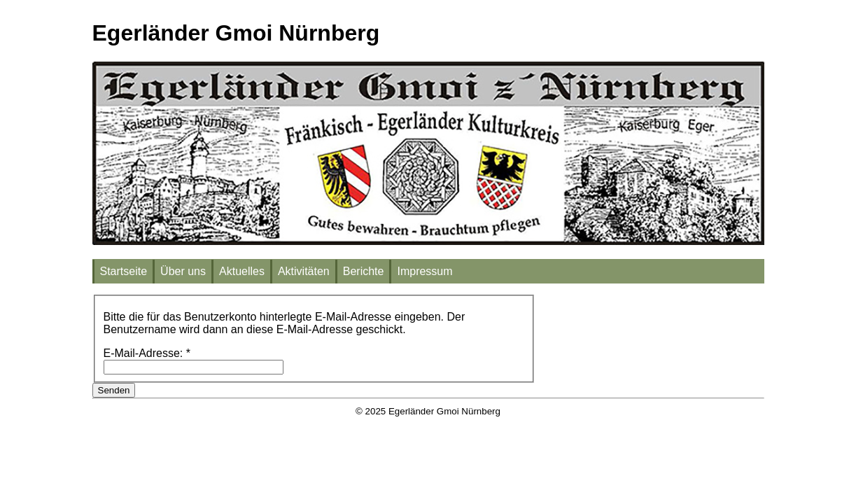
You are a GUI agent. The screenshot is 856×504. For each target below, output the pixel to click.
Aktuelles (242, 271)
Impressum (425, 271)
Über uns (183, 271)
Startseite (124, 271)
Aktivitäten (304, 271)
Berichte (364, 271)
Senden (114, 390)
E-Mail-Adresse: (147, 353)
